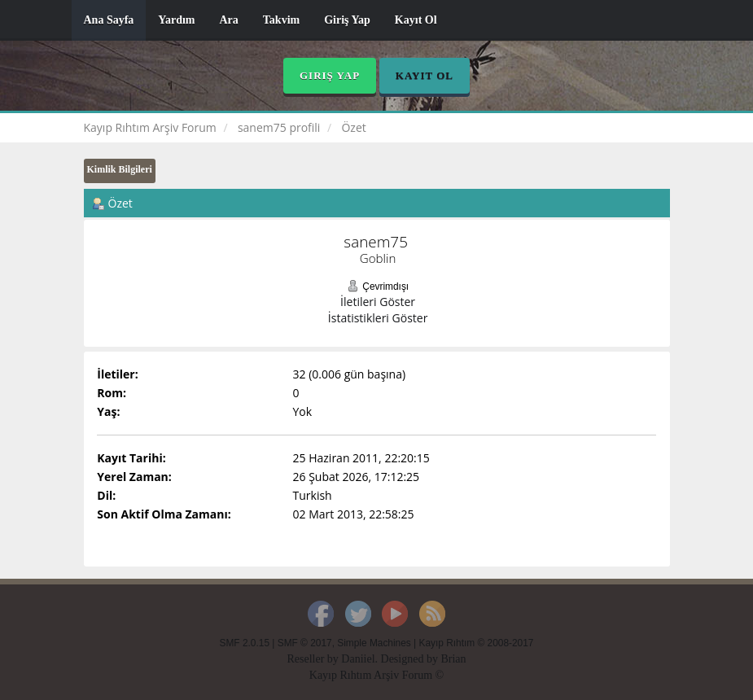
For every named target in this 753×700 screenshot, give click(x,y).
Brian (453, 659)
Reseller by (314, 659)
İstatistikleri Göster (378, 318)
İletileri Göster (378, 302)
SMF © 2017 (305, 643)
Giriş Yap (347, 20)
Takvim (281, 20)
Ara (228, 20)
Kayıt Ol (416, 20)
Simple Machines (374, 643)
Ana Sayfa (109, 20)
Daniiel (358, 659)
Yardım (176, 20)
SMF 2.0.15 (245, 643)
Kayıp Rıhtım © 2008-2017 (476, 643)
